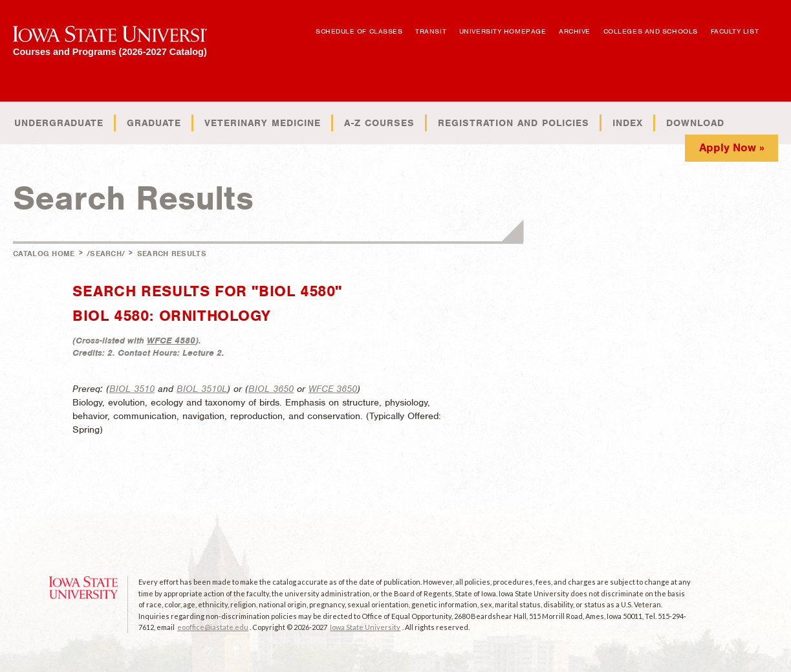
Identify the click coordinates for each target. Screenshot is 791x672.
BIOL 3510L (202, 389)
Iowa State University (365, 627)
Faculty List (735, 31)
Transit (431, 31)
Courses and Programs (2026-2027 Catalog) (110, 51)
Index (628, 123)
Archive (575, 31)
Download (695, 123)
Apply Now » (732, 147)
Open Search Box (776, 25)
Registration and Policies (514, 123)
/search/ (106, 254)
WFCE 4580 (171, 341)
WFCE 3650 (333, 389)
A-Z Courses (379, 123)
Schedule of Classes (359, 31)
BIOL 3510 (132, 389)
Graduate (154, 123)
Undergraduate (59, 123)
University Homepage (503, 31)
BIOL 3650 (271, 389)
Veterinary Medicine (263, 123)
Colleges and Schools (651, 31)
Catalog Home (44, 254)
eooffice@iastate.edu (213, 627)
